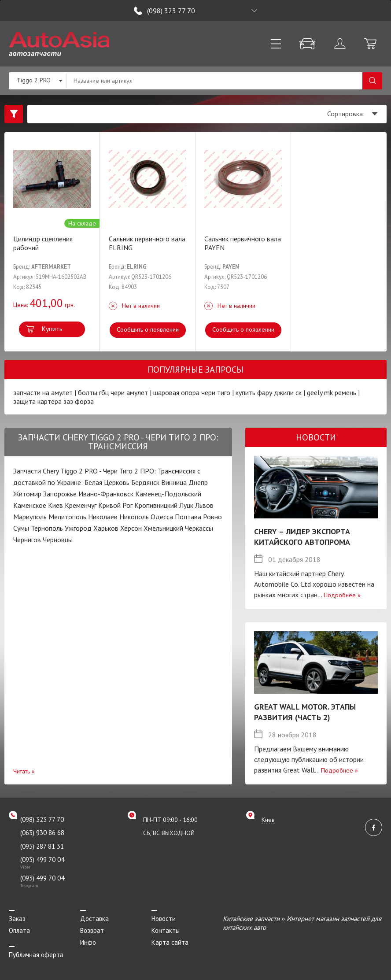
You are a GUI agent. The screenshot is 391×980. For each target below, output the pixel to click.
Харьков (106, 528)
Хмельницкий (163, 528)
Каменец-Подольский (168, 494)
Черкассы (199, 528)
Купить (52, 329)
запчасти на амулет (43, 392)
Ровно (212, 517)
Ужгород (78, 528)
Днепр (198, 482)
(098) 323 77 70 (171, 11)
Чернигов (27, 540)
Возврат (92, 930)
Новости (164, 919)
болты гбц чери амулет (113, 392)
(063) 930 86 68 (42, 833)
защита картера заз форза (53, 401)
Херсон (131, 528)
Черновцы (58, 540)
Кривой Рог (115, 505)
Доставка (94, 919)
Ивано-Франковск (106, 494)
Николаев (103, 517)
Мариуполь (30, 517)
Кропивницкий (156, 505)
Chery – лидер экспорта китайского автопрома (302, 537)
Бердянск (145, 482)
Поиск (372, 81)
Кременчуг (81, 505)
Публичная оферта (36, 955)
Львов (204, 505)
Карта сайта (170, 942)
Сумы (21, 528)
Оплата (19, 930)
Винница (174, 482)
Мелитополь (67, 517)
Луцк (186, 505)
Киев (55, 505)
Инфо (88, 942)
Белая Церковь (107, 482)
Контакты (166, 930)
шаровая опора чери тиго (192, 392)
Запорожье (60, 494)
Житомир (27, 494)
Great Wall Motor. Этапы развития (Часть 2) (305, 712)
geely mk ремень (332, 392)
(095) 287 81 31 (42, 846)
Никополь (134, 517)
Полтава (188, 517)
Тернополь (47, 528)
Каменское (30, 505)
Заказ (17, 919)
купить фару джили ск (269, 392)
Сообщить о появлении (148, 329)
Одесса (162, 517)
